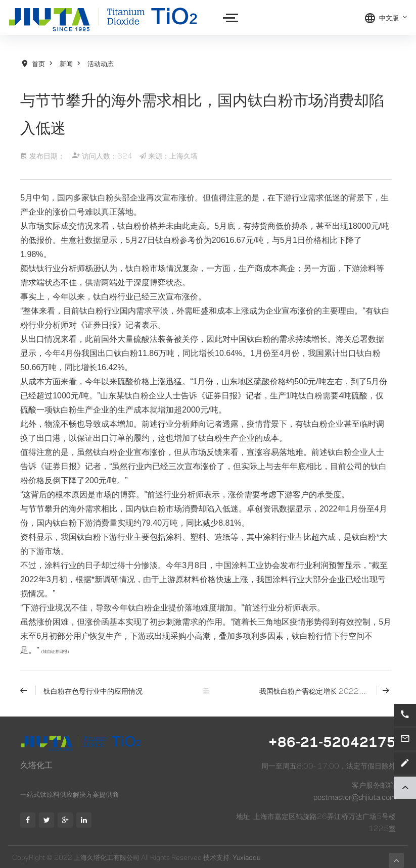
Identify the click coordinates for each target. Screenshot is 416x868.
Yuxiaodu (246, 857)
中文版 (394, 17)
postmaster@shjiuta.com (355, 796)
